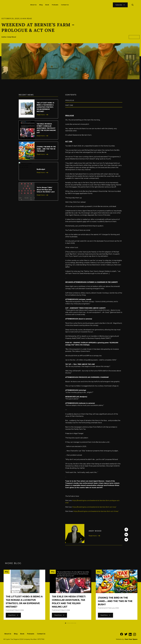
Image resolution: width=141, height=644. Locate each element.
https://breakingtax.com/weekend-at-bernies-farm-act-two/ (94, 507)
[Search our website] (133, 5)
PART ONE (69, 105)
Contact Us (65, 5)
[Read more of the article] (38, 109)
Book (47, 5)
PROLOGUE (70, 100)
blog (134, 37)
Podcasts (55, 5)
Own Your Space (131, 639)
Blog (41, 5)
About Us (33, 5)
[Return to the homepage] (13, 5)
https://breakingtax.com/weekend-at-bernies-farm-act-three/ (96, 511)
